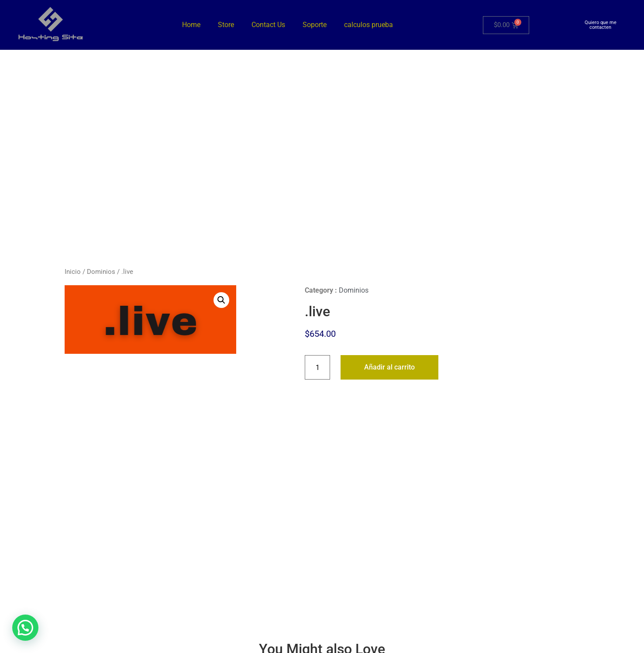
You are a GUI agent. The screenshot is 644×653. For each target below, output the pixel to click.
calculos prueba (368, 25)
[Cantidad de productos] (317, 367)
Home (191, 25)
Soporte (315, 25)
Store (226, 25)
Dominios (101, 272)
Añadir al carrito (389, 367)
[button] (221, 300)
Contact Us (268, 25)
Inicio (73, 272)
